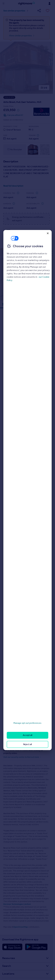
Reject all (27, 744)
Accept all (27, 735)
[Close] (48, 233)
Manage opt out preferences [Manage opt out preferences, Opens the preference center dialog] (27, 723)
